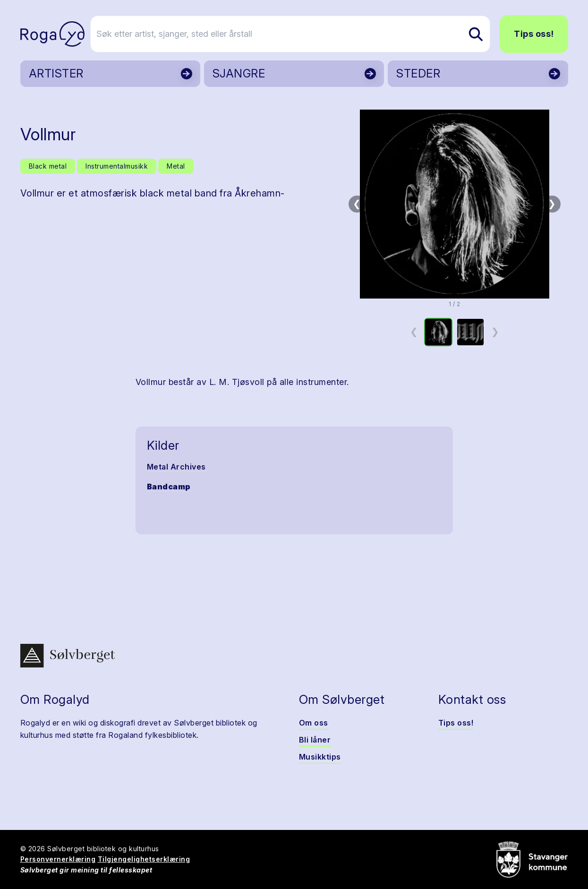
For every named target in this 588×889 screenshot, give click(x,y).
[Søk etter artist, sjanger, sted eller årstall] (298, 34)
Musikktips (320, 757)
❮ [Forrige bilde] (357, 204)
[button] (455, 204)
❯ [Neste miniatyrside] (495, 332)
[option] (438, 332)
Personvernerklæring (58, 859)
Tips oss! (534, 34)
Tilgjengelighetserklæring (144, 859)
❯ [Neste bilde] (552, 204)
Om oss (314, 723)
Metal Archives (176, 467)
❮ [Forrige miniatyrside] (414, 332)
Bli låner (315, 740)
